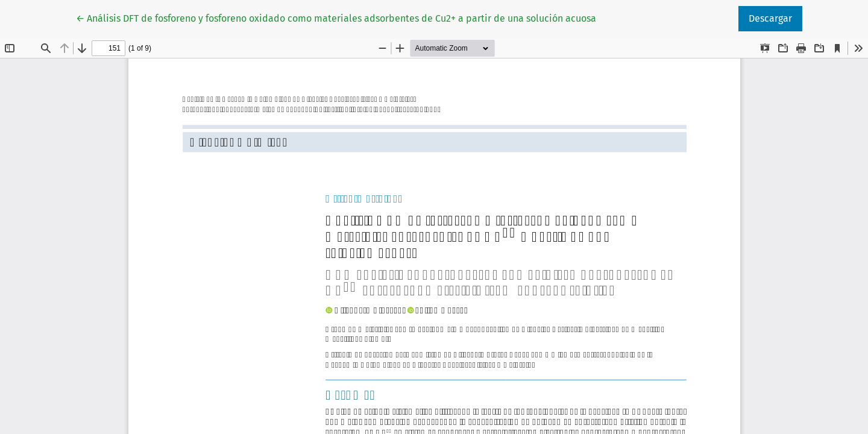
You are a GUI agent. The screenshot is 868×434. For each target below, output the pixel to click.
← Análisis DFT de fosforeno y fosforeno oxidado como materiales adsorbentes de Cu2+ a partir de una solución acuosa (336, 17)
